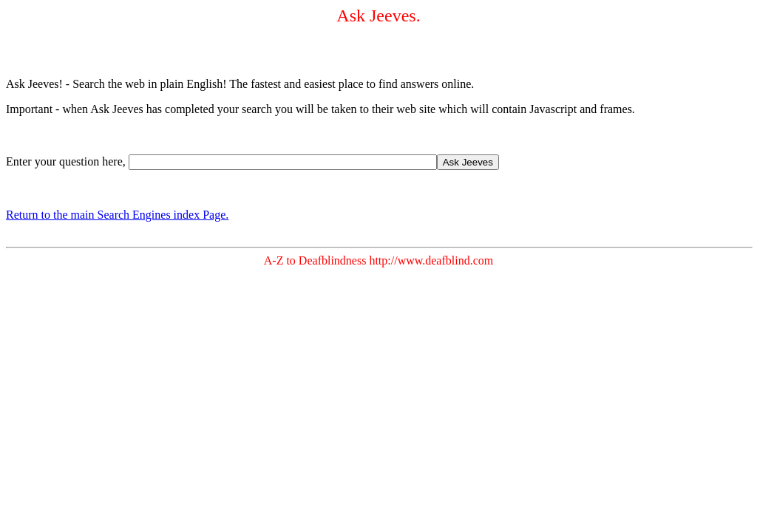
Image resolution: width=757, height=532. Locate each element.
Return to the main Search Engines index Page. (117, 215)
